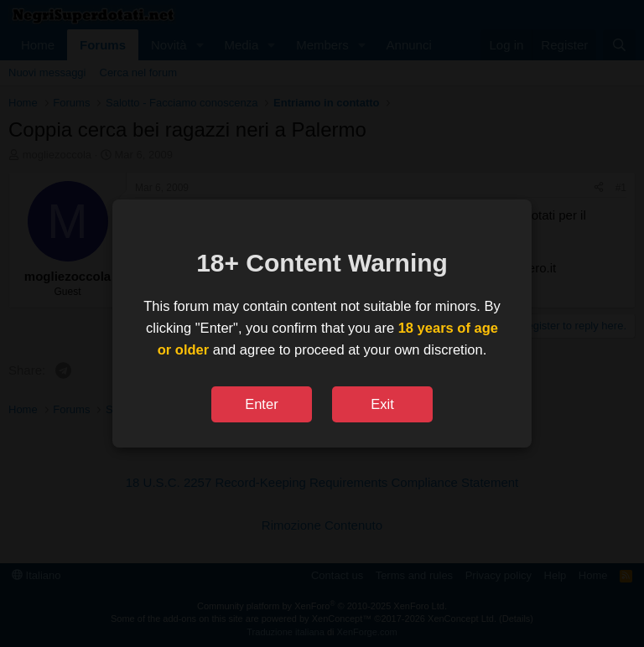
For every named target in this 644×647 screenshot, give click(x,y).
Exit (382, 404)
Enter (261, 404)
